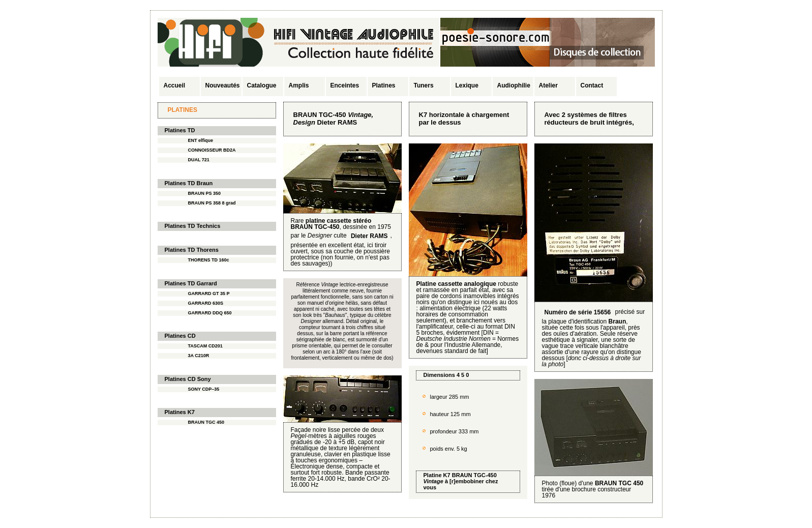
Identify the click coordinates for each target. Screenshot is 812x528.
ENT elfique (201, 140)
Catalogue (262, 85)
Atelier (548, 85)
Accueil (175, 85)
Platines (384, 85)
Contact (592, 85)
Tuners (424, 85)
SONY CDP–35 (204, 389)
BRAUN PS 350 (205, 193)
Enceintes (345, 85)
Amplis (299, 85)
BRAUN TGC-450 (474, 475)
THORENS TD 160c (209, 260)
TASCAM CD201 (205, 346)
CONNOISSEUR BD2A (212, 150)
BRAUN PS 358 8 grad (212, 203)
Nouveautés (223, 85)
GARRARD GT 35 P (209, 294)
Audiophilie (514, 85)
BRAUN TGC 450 (206, 422)
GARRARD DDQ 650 (210, 313)
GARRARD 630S (206, 303)
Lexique (467, 85)
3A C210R (199, 356)
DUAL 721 (199, 160)
